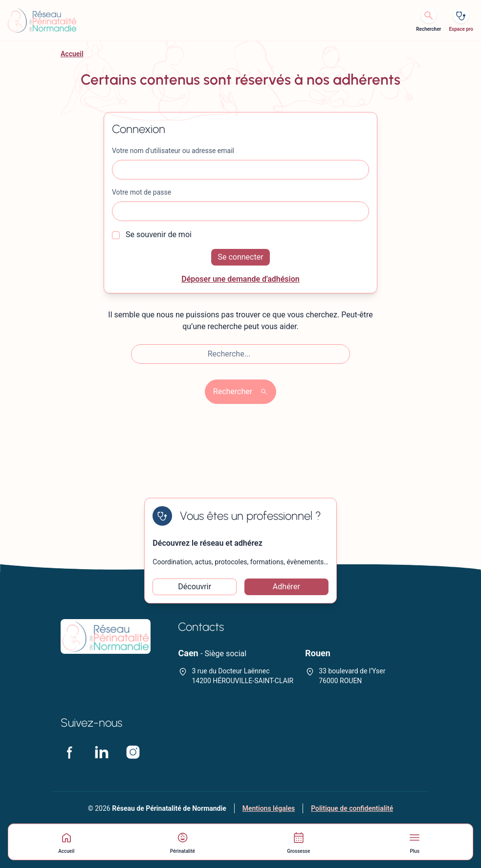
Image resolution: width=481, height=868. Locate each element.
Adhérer (286, 587)
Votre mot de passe (142, 192)
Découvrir (195, 587)
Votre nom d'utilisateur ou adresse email (173, 151)
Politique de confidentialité (352, 808)
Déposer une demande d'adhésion (240, 279)
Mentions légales (269, 808)
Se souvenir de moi (152, 234)
